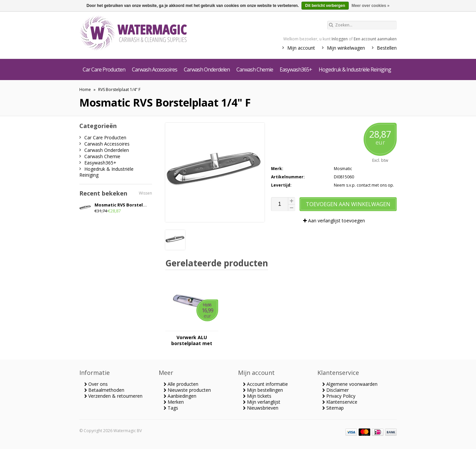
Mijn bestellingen (263, 390)
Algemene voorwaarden (350, 384)
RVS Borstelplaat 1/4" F (119, 90)
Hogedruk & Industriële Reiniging (355, 69)
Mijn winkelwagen (346, 48)
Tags (171, 408)
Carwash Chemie (255, 69)
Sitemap (333, 408)
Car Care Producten (104, 69)
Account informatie (265, 384)
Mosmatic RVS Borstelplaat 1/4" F (131, 205)
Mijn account (301, 48)
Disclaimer (336, 390)
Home (85, 90)
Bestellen (387, 48)
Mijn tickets (257, 396)
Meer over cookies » (370, 6)
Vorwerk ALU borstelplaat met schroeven (192, 340)
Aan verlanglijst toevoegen (334, 221)
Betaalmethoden (104, 390)
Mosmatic (343, 169)
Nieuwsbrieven (261, 408)
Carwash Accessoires (155, 69)
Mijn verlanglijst (262, 402)
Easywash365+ (296, 69)
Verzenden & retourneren (113, 396)
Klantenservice (340, 402)
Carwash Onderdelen (207, 69)
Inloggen (340, 39)
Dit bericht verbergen (325, 6)
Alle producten (181, 384)
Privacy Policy (339, 396)
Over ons (96, 384)
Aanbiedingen (180, 396)
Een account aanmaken (375, 39)
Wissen (145, 193)
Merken (174, 402)
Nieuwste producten (187, 390)
